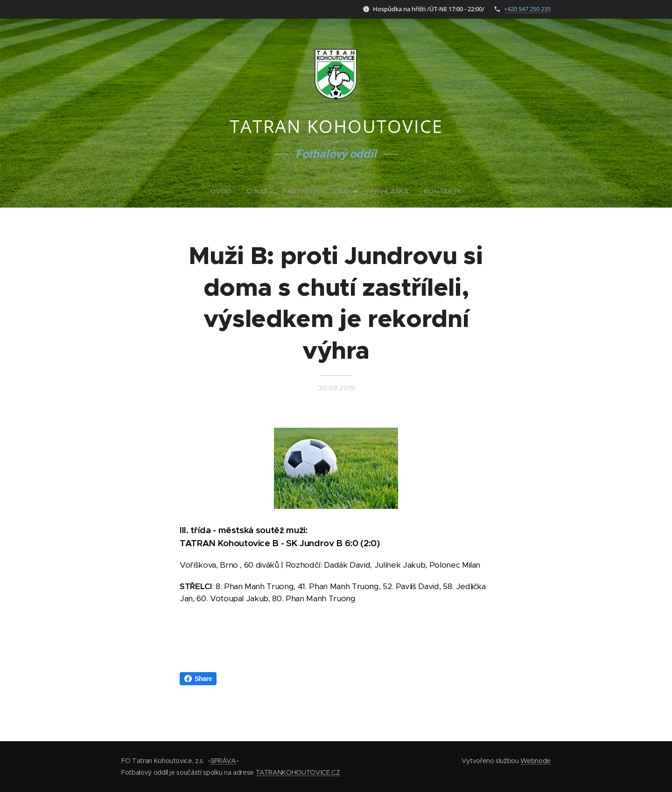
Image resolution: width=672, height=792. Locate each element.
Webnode (535, 761)
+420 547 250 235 (527, 9)
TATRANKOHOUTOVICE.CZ (298, 772)
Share (198, 679)
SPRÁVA (223, 761)
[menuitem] (222, 191)
